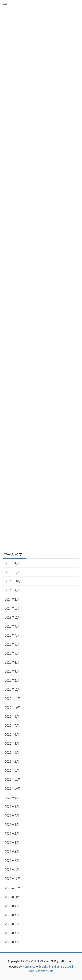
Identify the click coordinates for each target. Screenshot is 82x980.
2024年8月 (12, 590)
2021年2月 (12, 861)
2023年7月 (12, 635)
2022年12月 (13, 689)
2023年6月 (12, 644)
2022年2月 (12, 761)
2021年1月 (12, 870)
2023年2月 (12, 680)
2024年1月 (12, 608)
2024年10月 (13, 581)
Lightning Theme (52, 966)
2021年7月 (12, 816)
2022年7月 (12, 725)
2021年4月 (12, 843)
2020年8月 (12, 915)
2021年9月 (12, 798)
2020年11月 (13, 888)
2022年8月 (12, 716)
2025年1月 (12, 572)
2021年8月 (12, 807)
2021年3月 (12, 852)
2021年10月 (13, 788)
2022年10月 (13, 707)
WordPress (29, 966)
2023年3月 (12, 671)
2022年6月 (12, 734)
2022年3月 (12, 752)
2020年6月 (12, 933)
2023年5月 (12, 653)
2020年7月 (12, 924)
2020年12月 (13, 879)
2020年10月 (13, 897)
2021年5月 (12, 834)
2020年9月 (12, 906)
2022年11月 (13, 698)
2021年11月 (13, 779)
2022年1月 (12, 770)
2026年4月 (12, 563)
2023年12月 (13, 617)
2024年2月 (12, 599)
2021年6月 (12, 825)
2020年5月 (12, 942)
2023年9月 (12, 626)
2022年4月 (12, 743)
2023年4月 (12, 662)
